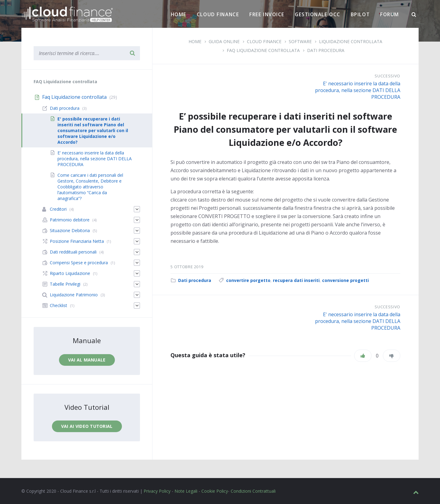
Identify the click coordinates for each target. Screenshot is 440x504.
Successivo (387, 76)
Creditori (58, 209)
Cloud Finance (218, 14)
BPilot (360, 14)
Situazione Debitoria (70, 230)
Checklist (59, 305)
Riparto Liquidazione (70, 273)
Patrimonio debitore (70, 220)
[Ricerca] (414, 15)
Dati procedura (326, 50)
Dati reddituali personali (73, 252)
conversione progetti (345, 280)
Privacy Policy (157, 491)
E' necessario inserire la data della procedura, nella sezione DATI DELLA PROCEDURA (358, 90)
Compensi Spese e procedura (79, 263)
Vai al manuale (87, 360)
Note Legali (186, 491)
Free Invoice (267, 14)
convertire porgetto (248, 280)
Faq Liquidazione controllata (263, 50)
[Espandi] (137, 209)
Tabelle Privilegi (65, 284)
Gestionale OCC (318, 14)
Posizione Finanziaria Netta (77, 241)
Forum (390, 14)
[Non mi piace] (392, 356)
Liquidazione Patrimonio (74, 295)
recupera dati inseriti (296, 280)
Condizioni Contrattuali (253, 491)
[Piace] (363, 356)
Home (179, 14)
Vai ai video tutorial (87, 426)
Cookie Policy (215, 491)
